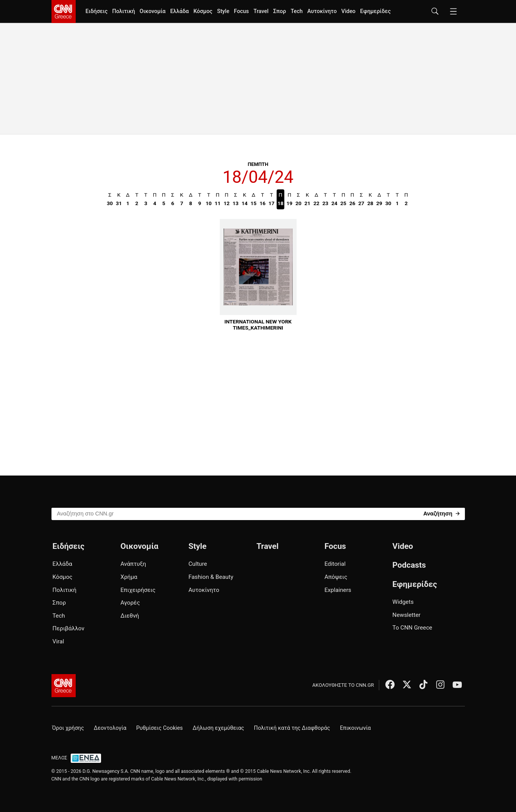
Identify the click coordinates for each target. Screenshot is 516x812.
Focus (241, 11)
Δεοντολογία (110, 728)
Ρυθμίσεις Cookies (159, 728)
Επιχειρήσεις (138, 590)
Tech (296, 11)
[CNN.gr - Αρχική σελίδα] (64, 686)
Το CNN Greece (412, 628)
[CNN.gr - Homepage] (64, 12)
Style (223, 11)
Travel (261, 11)
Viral (58, 641)
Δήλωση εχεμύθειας (218, 728)
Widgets (403, 602)
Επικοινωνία (356, 728)
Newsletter (406, 615)
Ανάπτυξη (133, 564)
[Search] (442, 513)
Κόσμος (203, 11)
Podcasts (409, 565)
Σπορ (280, 11)
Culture (197, 564)
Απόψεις (336, 577)
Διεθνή (129, 616)
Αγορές (130, 603)
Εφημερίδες (375, 11)
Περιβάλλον (69, 628)
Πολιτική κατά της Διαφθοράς (292, 728)
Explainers (338, 590)
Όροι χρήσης (68, 728)
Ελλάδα (179, 11)
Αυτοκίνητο (322, 11)
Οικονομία (153, 11)
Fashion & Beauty (211, 577)
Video (348, 11)
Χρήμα (129, 577)
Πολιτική (124, 11)
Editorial (335, 564)
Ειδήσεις (97, 11)
